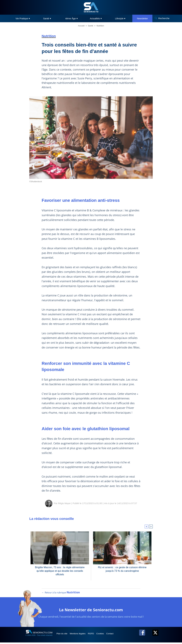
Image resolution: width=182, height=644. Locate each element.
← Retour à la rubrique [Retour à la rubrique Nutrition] (61, 594)
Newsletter (142, 18)
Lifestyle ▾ (120, 18)
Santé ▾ (47, 18)
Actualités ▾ (96, 18)
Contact (117, 635)
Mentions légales (80, 635)
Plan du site (63, 635)
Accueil (81, 26)
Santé (91, 26)
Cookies (106, 635)
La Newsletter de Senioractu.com (91, 611)
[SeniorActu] (91, 7)
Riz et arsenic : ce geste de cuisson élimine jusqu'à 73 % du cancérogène (122, 569)
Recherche (164, 18)
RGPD (95, 635)
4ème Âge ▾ (71, 18)
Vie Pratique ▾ (23, 18)
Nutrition (100, 26)
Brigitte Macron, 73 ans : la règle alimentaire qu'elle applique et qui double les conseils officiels (60, 569)
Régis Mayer (64, 503)
